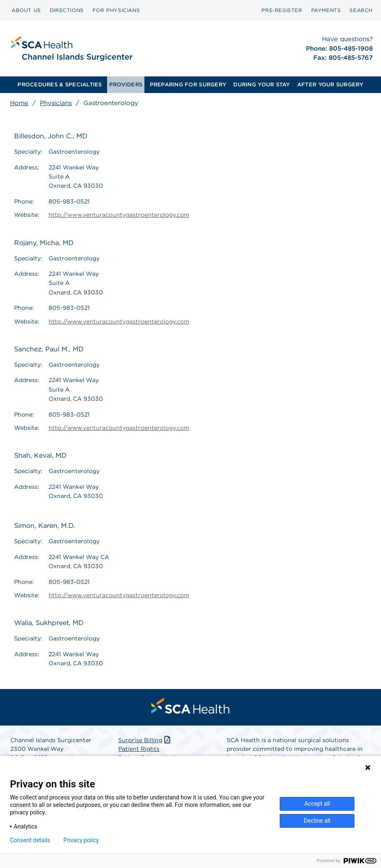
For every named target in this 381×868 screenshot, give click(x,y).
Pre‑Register (282, 10)
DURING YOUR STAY (261, 85)
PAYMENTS (326, 10)
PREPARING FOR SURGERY (188, 85)
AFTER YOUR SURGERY (330, 85)
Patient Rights (139, 749)
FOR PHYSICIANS (116, 10)
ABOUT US (26, 10)
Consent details (30, 840)
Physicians (56, 103)
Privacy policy (81, 840)
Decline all (317, 821)
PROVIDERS (126, 85)
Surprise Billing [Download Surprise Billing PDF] (145, 740)
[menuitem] (26, 10)
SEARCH (361, 10)
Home (19, 103)
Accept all (317, 804)
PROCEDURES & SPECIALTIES (60, 85)
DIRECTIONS (67, 10)
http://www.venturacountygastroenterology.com (119, 215)
